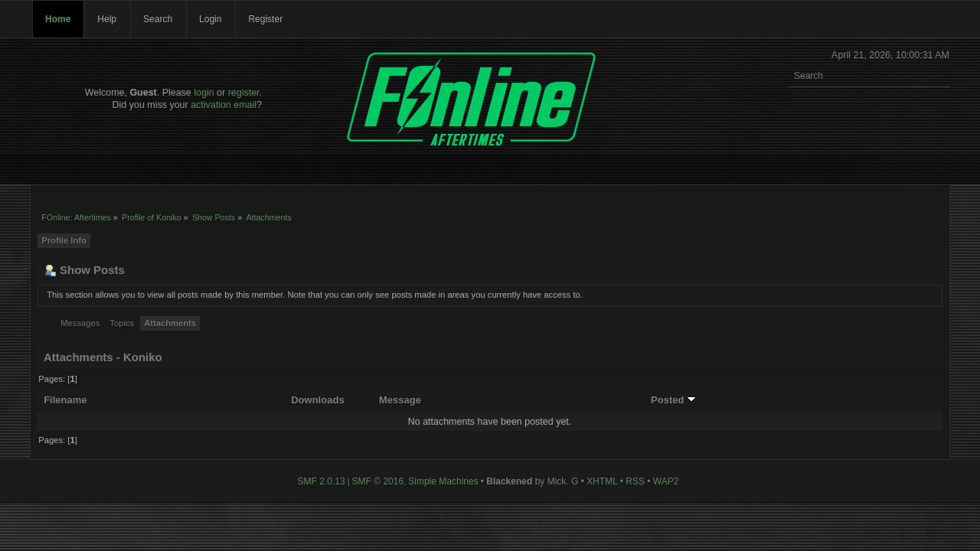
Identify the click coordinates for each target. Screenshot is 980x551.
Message (400, 400)
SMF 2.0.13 (322, 481)
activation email (224, 105)
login (204, 93)
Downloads (318, 400)
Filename (65, 400)
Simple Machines (443, 481)
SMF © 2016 (378, 481)
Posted (673, 400)
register (244, 93)
